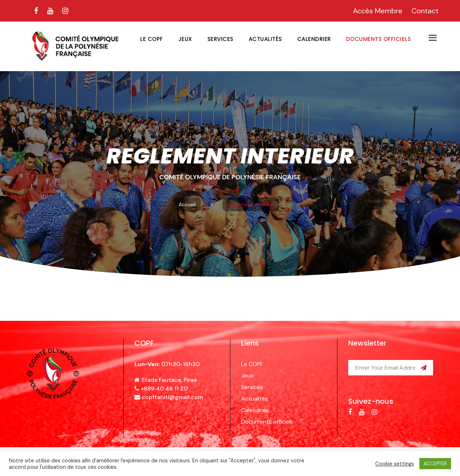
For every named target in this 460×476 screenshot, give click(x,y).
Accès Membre (378, 11)
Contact (425, 11)
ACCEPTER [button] (435, 464)
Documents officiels (379, 39)
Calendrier (314, 39)
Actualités (265, 39)
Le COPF (152, 39)
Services (220, 39)
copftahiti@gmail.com (172, 397)
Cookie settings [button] (395, 464)
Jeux (185, 39)
